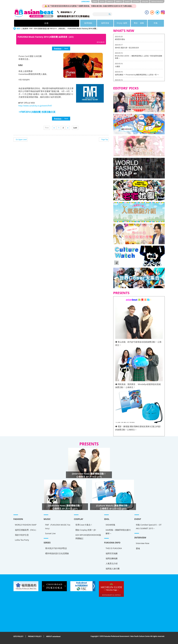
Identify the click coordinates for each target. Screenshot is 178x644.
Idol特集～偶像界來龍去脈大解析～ (118, 532)
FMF (31, 28)
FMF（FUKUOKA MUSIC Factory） (58, 526)
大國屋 (117, 66)
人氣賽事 (25, 28)
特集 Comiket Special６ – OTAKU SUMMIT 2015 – (149, 526)
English (127, 1)
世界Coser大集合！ (84, 525)
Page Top (105, 139)
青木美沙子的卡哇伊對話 (56, 548)
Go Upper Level (21, 139)
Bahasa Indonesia (157, 1)
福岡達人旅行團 (113, 569)
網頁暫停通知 (120, 39)
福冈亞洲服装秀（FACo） (26, 530)
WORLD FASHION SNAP (26, 525)
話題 (42, 23)
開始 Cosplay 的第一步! (86, 530)
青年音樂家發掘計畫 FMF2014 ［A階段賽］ (50, 28)
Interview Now (143, 543)
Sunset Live (50, 533)
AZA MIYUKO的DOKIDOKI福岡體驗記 (88, 537)
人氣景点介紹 (112, 563)
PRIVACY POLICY (35, 636)
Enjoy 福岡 (99, 23)
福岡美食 (80, 23)
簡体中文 (110, 1)
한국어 (102, 1)
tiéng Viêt (145, 1)
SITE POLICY (18, 636)
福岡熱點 (61, 23)
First (47, 128)
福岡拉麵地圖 (112, 558)
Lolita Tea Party (22, 540)
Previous (58, 48)
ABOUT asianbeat (53, 636)
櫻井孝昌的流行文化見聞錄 (57, 553)
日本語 (95, 1)
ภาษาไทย (136, 1)
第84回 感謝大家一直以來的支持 (127, 48)
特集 (136, 23)
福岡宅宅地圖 (112, 553)
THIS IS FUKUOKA (114, 548)
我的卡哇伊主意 (22, 535)
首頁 (18, 28)
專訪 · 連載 (117, 23)
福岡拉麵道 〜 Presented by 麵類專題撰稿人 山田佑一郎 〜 (137, 75)
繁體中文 (119, 1)
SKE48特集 (110, 525)
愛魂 (138, 548)
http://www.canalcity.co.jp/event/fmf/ (35, 106)
